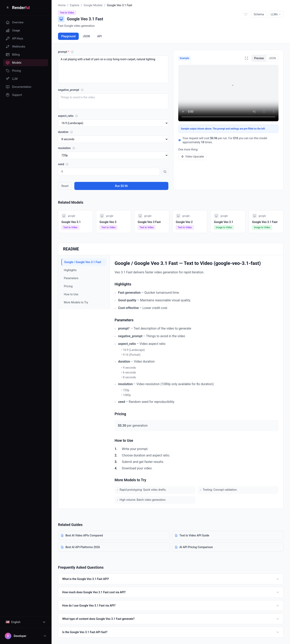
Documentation (19, 87)
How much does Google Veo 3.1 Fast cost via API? (171, 592)
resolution (67, 148)
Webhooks (16, 47)
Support (14, 95)
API (99, 36)
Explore (75, 5)
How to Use (71, 294)
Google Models (93, 5)
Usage (13, 30)
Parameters (71, 278)
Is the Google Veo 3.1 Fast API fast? (171, 632)
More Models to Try (76, 302)
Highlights (70, 270)
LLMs (276, 14)
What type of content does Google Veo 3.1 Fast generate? (171, 619)
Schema (259, 14)
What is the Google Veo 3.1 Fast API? (171, 579)
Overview (15, 22)
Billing (13, 55)
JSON (86, 36)
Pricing (13, 71)
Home (62, 5)
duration (65, 132)
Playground (68, 36)
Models (13, 63)
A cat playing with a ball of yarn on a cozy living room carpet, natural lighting (113, 69)
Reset (65, 186)
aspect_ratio (68, 116)
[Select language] (26, 622)
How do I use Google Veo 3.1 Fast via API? (171, 606)
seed (63, 164)
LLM (12, 79)
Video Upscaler (193, 157)
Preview (259, 58)
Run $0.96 (121, 186)
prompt (66, 52)
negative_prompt (71, 90)
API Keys (14, 38)
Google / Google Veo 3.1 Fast (83, 262)
